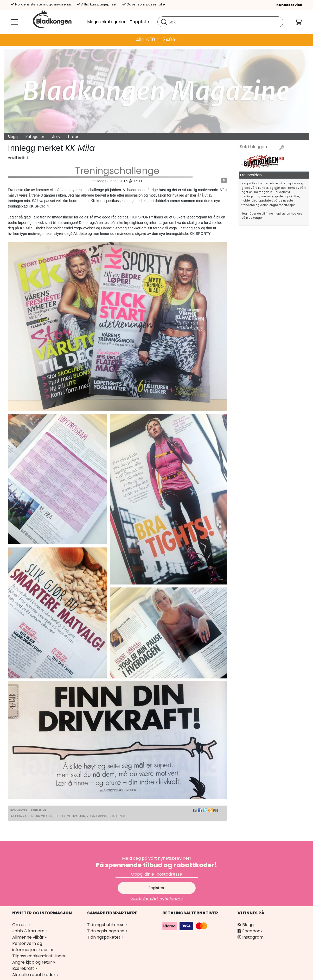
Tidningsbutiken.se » (107, 925)
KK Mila (42, 816)
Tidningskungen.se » (107, 931)
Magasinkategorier (106, 22)
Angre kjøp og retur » (34, 962)
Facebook (250, 931)
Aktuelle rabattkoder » (35, 975)
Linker (73, 137)
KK (33, 816)
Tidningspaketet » (105, 937)
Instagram (251, 937)
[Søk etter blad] (164, 22)
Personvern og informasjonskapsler (33, 947)
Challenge (117, 816)
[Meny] (14, 22)
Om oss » (21, 925)
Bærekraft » (25, 968)
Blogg (13, 137)
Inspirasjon (20, 816)
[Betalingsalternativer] (186, 926)
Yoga (91, 816)
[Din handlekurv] (302, 22)
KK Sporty (57, 816)
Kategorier (35, 137)
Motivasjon (76, 816)
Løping (102, 816)
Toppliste (139, 22)
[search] (220, 22)
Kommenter (19, 810)
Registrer (156, 888)
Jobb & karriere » (30, 931)
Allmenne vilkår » (29, 937)
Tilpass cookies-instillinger (39, 956)
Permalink (38, 810)
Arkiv (56, 137)
